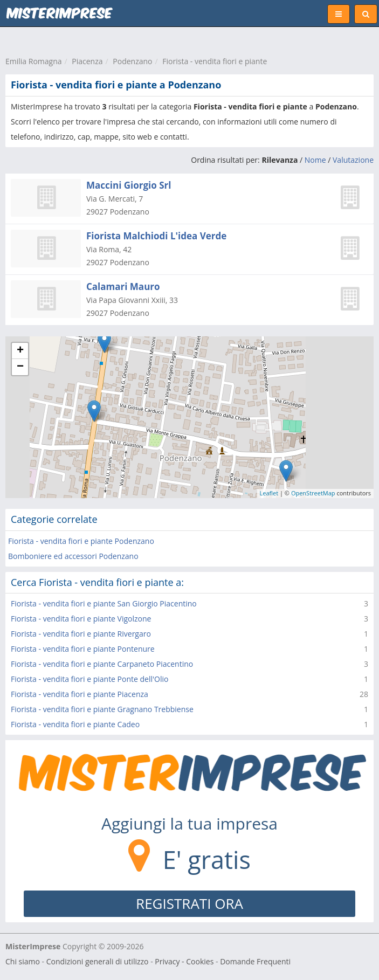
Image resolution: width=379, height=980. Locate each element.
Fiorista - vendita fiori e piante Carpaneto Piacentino (102, 664)
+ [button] (20, 351)
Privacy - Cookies (184, 961)
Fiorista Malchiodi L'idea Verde (156, 236)
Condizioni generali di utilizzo (98, 961)
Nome (315, 160)
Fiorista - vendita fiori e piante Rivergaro (81, 634)
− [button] (20, 367)
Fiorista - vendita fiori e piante (215, 61)
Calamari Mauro (123, 287)
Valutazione (353, 160)
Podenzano (132, 61)
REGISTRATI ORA (189, 903)
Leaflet (269, 493)
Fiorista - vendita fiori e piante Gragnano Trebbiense (102, 709)
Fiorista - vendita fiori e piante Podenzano (81, 541)
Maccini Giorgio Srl (129, 185)
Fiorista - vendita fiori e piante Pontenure (83, 649)
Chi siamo (23, 961)
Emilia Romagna (34, 61)
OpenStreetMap (313, 493)
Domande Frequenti (255, 961)
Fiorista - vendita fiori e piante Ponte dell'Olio (89, 679)
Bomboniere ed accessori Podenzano (73, 556)
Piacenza (87, 61)
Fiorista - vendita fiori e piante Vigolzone (81, 619)
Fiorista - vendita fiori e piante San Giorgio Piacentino (104, 603)
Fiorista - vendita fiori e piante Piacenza (80, 694)
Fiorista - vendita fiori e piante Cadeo (75, 724)
